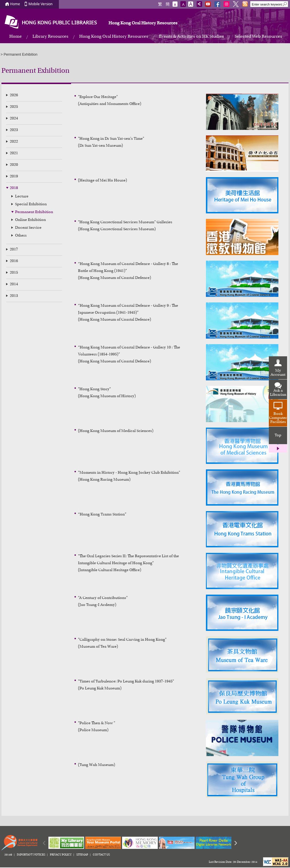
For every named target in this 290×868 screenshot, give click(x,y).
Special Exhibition (31, 204)
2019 (14, 177)
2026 (14, 95)
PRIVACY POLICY (61, 855)
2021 (14, 153)
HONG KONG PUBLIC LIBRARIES (59, 23)
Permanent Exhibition (34, 212)
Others (21, 236)
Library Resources (50, 37)
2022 (14, 142)
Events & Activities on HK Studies (191, 37)
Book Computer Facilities (278, 418)
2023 (14, 130)
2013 (14, 296)
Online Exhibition (30, 220)
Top (278, 435)
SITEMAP (82, 855)
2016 (14, 261)
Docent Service (28, 228)
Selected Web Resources (258, 37)
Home (15, 4)
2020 (14, 165)
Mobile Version (40, 4)
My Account (278, 373)
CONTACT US (101, 855)
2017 (14, 250)
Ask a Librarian (278, 393)
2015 (14, 273)
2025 (14, 107)
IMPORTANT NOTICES (31, 855)
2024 (14, 119)
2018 (14, 188)
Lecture (22, 197)
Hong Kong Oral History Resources (143, 23)
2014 (14, 284)
